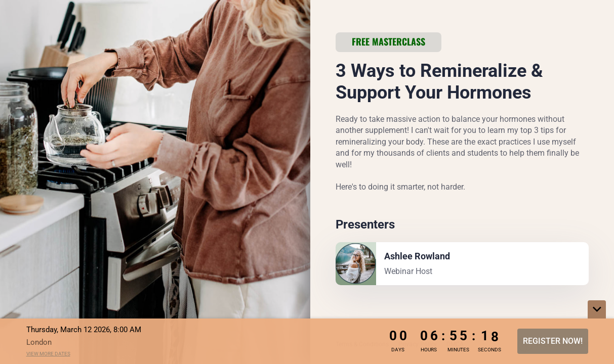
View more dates (48, 354)
